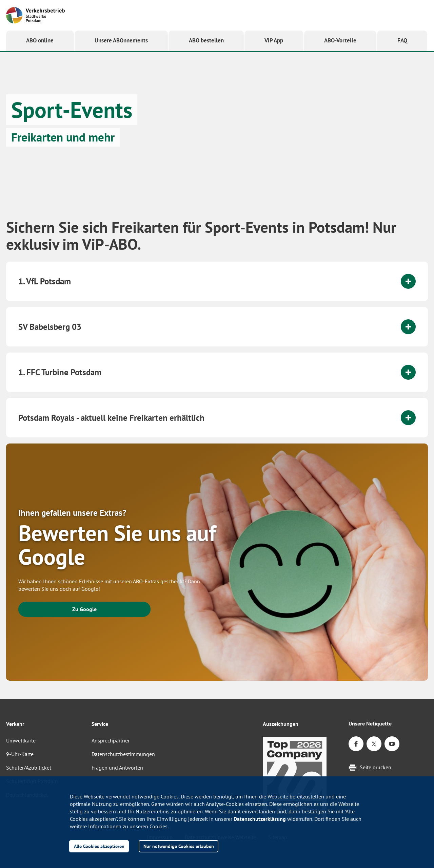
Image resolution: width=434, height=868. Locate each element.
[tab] (217, 281)
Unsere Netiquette (370, 723)
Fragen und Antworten (117, 768)
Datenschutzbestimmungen (123, 754)
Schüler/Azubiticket (29, 768)
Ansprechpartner (111, 740)
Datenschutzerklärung (260, 819)
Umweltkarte (21, 740)
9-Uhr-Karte (20, 754)
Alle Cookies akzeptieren (99, 846)
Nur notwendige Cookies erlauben (179, 846)
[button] (121, 41)
